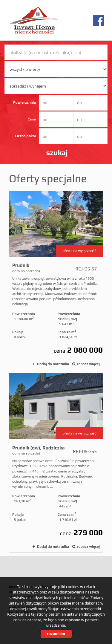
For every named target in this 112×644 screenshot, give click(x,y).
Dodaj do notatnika (53, 364)
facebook (98, 20)
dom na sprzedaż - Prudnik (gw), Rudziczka (56, 463)
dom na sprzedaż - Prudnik (56, 280)
